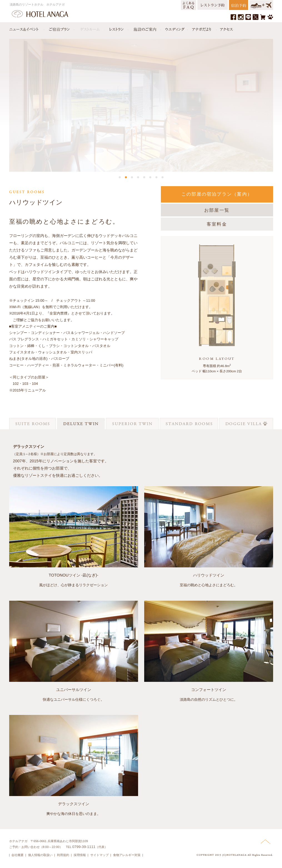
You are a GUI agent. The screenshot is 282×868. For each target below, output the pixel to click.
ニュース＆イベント (27, 28)
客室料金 (217, 224)
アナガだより (202, 28)
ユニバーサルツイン (74, 690)
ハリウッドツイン (209, 575)
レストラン (116, 28)
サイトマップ (99, 855)
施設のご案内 (144, 28)
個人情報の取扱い (40, 855)
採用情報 (80, 855)
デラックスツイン (74, 804)
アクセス (225, 28)
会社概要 (18, 855)
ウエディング (174, 28)
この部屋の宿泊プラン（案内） (217, 194)
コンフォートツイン (209, 690)
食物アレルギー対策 (127, 855)
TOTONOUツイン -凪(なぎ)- (73, 575)
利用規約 (63, 855)
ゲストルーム (89, 28)
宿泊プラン (59, 28)
